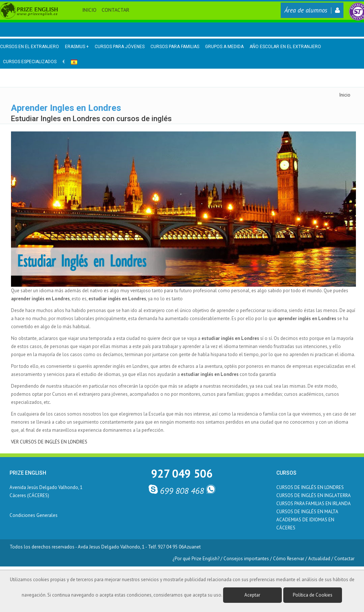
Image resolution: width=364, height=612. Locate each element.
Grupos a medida (224, 47)
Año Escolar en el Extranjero (285, 47)
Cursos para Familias (175, 47)
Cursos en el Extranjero (30, 47)
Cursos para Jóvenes (120, 47)
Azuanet (192, 547)
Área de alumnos (312, 10)
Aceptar (252, 595)
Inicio (89, 10)
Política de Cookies (313, 595)
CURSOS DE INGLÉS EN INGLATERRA (314, 495)
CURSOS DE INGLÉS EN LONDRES (310, 487)
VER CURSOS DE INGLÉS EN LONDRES (49, 442)
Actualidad (319, 559)
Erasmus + (77, 47)
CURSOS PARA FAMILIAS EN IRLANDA (314, 504)
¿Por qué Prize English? (196, 559)
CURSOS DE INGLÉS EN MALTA (307, 512)
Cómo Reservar (289, 559)
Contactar (115, 10)
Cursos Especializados (30, 62)
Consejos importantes (246, 559)
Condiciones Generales (34, 515)
